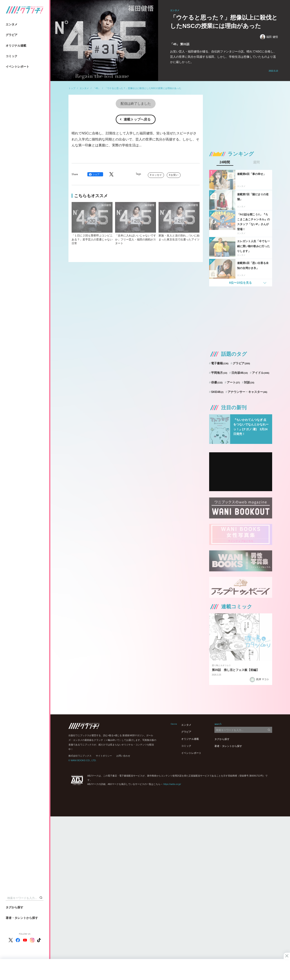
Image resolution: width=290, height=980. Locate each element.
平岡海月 (219, 373)
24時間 (225, 162)
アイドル (261, 373)
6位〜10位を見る (240, 283)
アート (233, 382)
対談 (249, 382)
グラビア (12, 35)
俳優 (217, 382)
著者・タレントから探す (22, 918)
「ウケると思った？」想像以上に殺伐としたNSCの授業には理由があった (143, 88)
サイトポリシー (104, 756)
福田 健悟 (269, 37)
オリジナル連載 (16, 46)
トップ (72, 88)
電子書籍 (220, 363)
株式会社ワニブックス (80, 756)
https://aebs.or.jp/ (172, 784)
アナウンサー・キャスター (247, 392)
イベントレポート (17, 67)
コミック (12, 56)
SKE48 (217, 392)
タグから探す (14, 907)
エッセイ (157, 175)
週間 (256, 162)
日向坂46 (240, 373)
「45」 (97, 88)
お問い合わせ (123, 756)
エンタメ (12, 24)
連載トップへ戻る (137, 119)
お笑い (175, 175)
